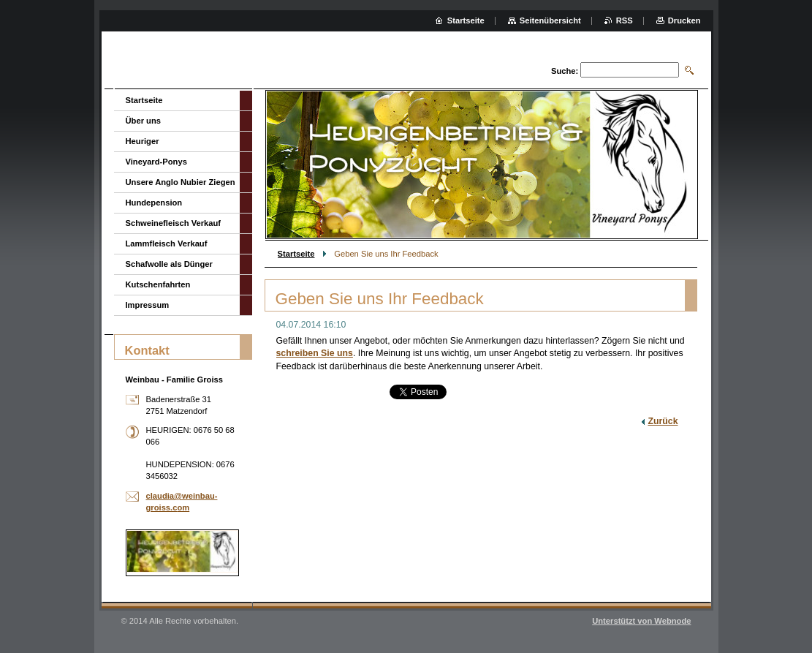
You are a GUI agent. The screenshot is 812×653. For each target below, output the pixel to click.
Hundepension (154, 203)
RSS (625, 20)
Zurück (663, 421)
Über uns (144, 121)
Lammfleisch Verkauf (167, 244)
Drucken (684, 20)
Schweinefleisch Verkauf (174, 223)
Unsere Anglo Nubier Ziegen (181, 182)
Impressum (148, 305)
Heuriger (143, 141)
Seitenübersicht (550, 20)
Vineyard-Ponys (156, 162)
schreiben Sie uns (315, 353)
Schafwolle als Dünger (169, 264)
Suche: (565, 71)
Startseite (296, 254)
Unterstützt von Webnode (641, 621)
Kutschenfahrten (158, 284)
